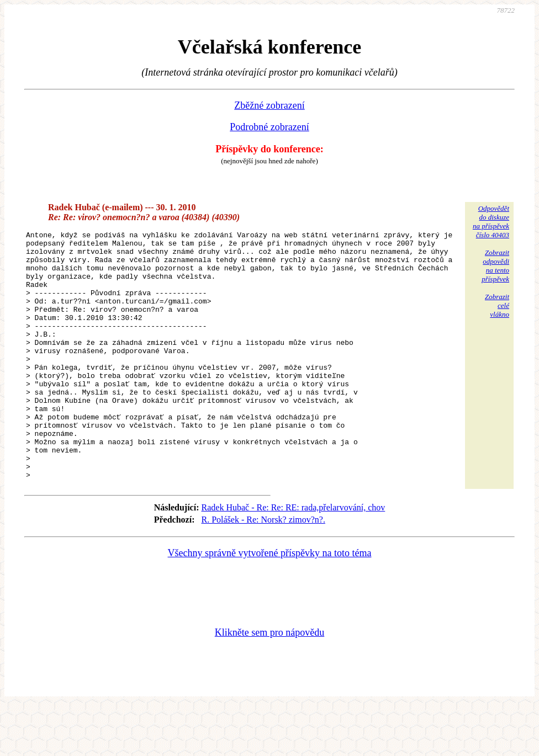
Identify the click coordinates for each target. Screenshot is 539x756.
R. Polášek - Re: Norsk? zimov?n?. (263, 569)
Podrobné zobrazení (269, 127)
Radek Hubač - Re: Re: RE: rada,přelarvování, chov (294, 557)
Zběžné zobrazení (269, 105)
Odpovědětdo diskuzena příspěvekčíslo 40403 (491, 222)
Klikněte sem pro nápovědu (269, 682)
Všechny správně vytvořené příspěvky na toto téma (270, 603)
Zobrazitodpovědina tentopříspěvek (495, 266)
